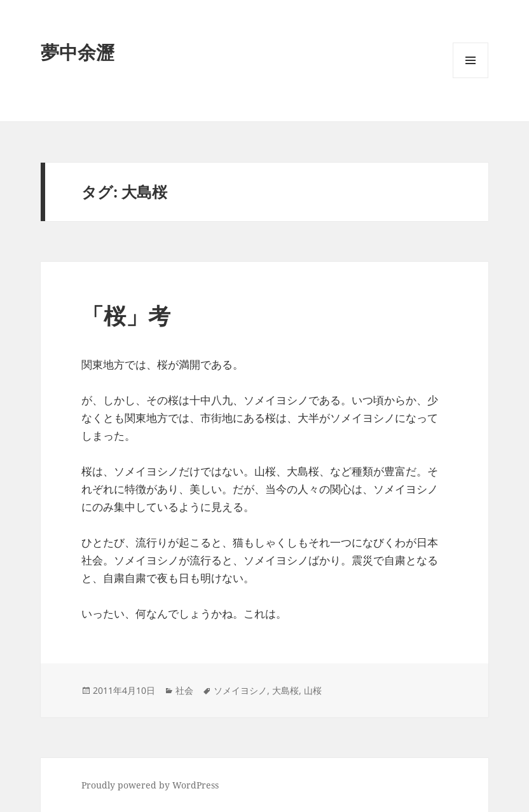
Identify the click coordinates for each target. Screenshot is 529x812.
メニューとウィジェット (471, 78)
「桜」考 (126, 315)
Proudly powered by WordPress (150, 785)
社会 (184, 690)
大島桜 (285, 690)
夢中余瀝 (78, 52)
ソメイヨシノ (240, 690)
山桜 (313, 690)
